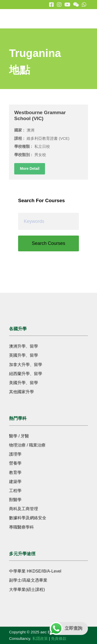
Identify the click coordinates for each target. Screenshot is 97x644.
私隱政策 (40, 638)
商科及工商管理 (24, 509)
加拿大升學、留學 (26, 365)
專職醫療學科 (21, 527)
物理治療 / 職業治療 (27, 445)
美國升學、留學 (24, 383)
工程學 (15, 491)
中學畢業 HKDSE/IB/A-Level (35, 571)
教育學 (15, 473)
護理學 (15, 454)
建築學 (15, 482)
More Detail (30, 169)
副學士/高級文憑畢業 (28, 580)
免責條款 (59, 638)
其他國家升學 (21, 392)
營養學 (15, 463)
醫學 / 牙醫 (19, 436)
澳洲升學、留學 (24, 346)
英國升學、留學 (24, 355)
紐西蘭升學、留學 (26, 374)
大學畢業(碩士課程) (27, 590)
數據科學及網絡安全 (28, 518)
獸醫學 (15, 500)
